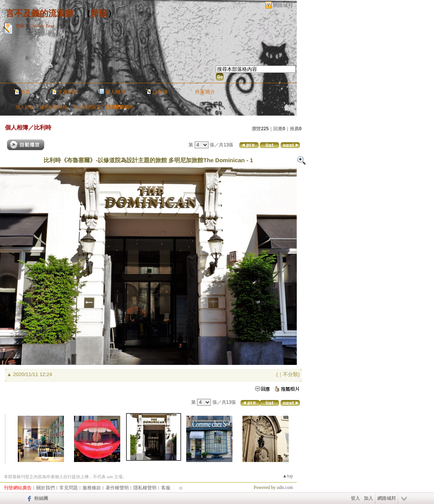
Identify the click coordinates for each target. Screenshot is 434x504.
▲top (288, 476)
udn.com (285, 487)
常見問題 (69, 488)
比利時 (43, 127)
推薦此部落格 (54, 107)
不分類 (290, 374)
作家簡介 (205, 92)
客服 (166, 488)
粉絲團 (41, 498)
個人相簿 (115, 92)
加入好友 (25, 107)
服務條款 (92, 488)
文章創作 (68, 92)
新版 (99, 13)
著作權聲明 (117, 488)
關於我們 (45, 488)
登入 (355, 498)
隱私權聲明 (145, 488)
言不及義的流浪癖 (40, 13)
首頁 (25, 92)
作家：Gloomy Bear (35, 26)
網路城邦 (283, 5)
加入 (368, 498)
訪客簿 (160, 92)
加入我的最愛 (87, 107)
